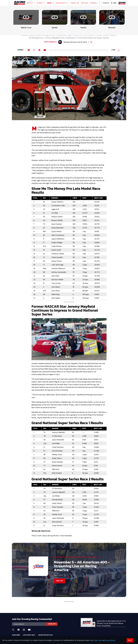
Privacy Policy (98, 640)
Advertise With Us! (45, 635)
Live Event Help (29, 635)
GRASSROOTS (62, 3)
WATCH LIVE (59, 15)
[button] (125, 12)
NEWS (50, 3)
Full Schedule (22, 15)
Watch (31, 3)
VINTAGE (84, 3)
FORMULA (94, 3)
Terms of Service (110, 640)
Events (41, 3)
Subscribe (16, 635)
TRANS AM (75, 3)
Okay (130, 640)
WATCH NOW (41, 15)
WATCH (60, 581)
